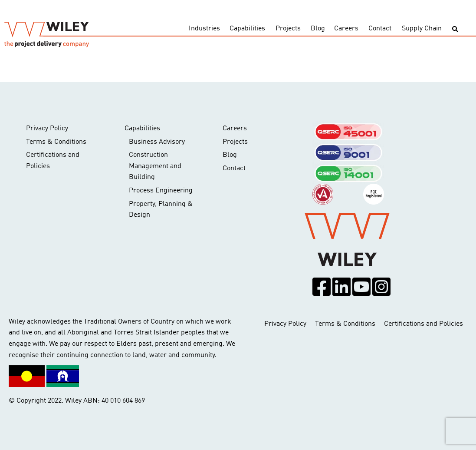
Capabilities (247, 29)
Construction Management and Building (155, 166)
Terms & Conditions (56, 142)
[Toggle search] (455, 29)
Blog (318, 29)
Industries (204, 29)
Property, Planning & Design (161, 210)
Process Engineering (161, 191)
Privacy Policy (47, 129)
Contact (380, 29)
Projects (288, 29)
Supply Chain (422, 29)
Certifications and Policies (53, 161)
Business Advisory (157, 142)
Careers (346, 29)
